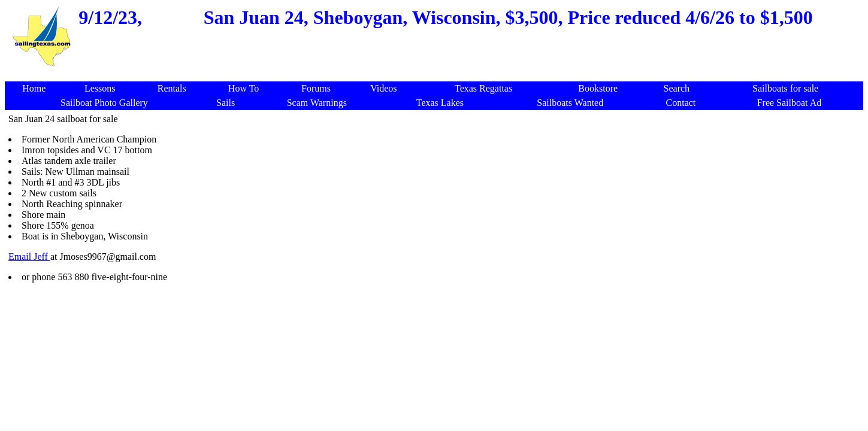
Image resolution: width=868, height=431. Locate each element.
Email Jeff (29, 257)
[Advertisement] (622, 293)
